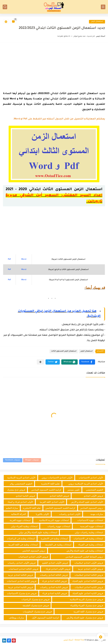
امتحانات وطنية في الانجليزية (54, 538)
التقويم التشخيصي (94, 490)
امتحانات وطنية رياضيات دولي (89, 532)
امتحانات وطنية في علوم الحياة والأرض (85, 551)
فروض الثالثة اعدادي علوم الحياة (88, 581)
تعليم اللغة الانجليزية (50, 484)
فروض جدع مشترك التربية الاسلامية (86, 599)
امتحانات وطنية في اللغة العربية (23, 545)
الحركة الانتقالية (19, 514)
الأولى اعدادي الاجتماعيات (91, 478)
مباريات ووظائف (16, 618)
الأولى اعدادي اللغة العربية (52, 502)
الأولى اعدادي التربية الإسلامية (21, 478)
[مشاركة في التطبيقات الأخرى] (40, 362)
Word (24, 259)
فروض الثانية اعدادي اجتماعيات (22, 581)
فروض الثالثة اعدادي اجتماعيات (23, 569)
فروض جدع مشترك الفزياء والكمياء (87, 605)
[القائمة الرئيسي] (103, 7)
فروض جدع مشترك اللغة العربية (88, 612)
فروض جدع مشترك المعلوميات (37, 612)
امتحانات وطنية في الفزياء (91, 545)
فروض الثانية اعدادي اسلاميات (89, 587)
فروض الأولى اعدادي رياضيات (22, 563)
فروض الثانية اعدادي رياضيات (54, 587)
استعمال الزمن (97, 22)
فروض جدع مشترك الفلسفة (36, 605)
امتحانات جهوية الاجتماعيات (90, 520)
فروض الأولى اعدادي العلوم (55, 563)
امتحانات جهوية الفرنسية (92, 526)
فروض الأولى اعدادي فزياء (58, 569)
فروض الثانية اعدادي (25, 496)
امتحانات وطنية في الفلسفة (58, 545)
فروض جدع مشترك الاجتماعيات (22, 593)
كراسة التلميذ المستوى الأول (45, 618)
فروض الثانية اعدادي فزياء (55, 593)
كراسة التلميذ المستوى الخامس (60, 508)
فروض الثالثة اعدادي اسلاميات (89, 575)
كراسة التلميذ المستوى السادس (46, 490)
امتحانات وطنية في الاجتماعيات (88, 538)
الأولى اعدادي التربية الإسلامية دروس (86, 484)
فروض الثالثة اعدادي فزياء (54, 581)
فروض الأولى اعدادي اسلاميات (89, 563)
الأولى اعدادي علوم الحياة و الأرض (87, 502)
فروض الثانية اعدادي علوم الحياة (88, 593)
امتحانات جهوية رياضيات (59, 526)
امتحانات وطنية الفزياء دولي (24, 526)
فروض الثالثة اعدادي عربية (21, 575)
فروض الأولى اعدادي (93, 496)
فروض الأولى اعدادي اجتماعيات (33, 557)
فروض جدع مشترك (16, 490)
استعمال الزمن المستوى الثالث (64, 351)
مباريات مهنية (97, 514)
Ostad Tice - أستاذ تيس (74, 640)
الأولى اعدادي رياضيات (70, 514)
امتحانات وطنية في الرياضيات (21, 538)
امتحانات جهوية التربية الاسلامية (54, 520)
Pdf (9, 259)
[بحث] (5, 7)
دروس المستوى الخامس (34, 551)
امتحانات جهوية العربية (20, 520)
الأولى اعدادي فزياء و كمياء (20, 502)
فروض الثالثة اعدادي (59, 496)
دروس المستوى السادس (92, 508)
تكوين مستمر (73, 490)
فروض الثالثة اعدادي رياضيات (54, 575)
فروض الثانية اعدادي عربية (21, 587)
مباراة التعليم (12, 508)
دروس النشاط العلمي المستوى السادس (84, 557)
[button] (87, 362)
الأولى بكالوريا (42, 514)
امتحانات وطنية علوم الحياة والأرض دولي (38, 532)
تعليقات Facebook (13, 460)
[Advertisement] (54, 66)
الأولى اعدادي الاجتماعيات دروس (57, 478)
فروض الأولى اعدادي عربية (91, 569)
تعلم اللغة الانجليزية (32, 508)
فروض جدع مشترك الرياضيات (35, 599)
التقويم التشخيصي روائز (21, 484)
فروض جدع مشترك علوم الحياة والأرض (85, 618)
